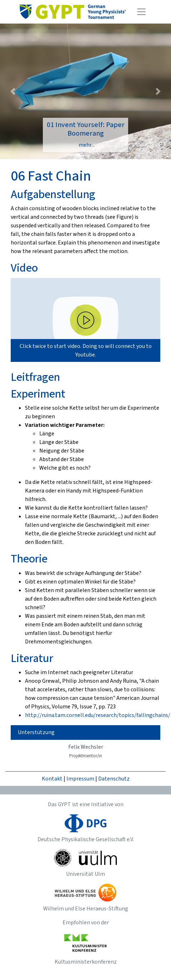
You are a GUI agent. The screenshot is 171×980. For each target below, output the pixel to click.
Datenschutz (114, 779)
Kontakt (52, 779)
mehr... (87, 145)
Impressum (80, 779)
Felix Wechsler (86, 751)
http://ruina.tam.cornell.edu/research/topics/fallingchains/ (98, 715)
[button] (13, 91)
